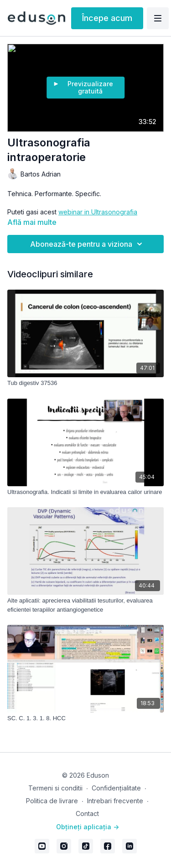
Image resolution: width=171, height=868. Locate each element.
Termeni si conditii (55, 788)
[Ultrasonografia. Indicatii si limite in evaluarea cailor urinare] (85, 492)
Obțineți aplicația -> (88, 827)
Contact (87, 813)
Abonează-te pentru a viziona (88, 244)
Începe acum (107, 18)
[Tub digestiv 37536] (85, 383)
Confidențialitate (116, 788)
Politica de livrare (52, 801)
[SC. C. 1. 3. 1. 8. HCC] (85, 718)
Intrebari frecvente (115, 801)
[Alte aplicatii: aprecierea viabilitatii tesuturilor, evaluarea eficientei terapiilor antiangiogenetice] (85, 605)
